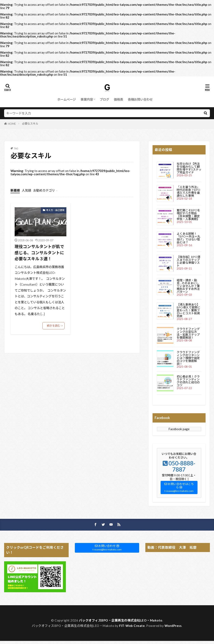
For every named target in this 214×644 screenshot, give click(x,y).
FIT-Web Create (132, 626)
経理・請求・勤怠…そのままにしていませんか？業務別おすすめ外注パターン (188, 286)
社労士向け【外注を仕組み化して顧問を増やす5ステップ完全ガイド (189, 168)
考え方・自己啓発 (55, 210)
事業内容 (87, 99)
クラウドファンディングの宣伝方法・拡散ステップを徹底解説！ (188, 333)
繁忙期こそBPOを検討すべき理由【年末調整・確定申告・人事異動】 (188, 215)
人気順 (26, 190)
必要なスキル (30, 124)
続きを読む (53, 326)
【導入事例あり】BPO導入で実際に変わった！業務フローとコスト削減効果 (188, 310)
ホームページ (67, 99)
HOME (12, 124)
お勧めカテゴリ (44, 190)
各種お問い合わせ (140, 99)
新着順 (15, 190)
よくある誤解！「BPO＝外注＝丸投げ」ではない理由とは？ (188, 238)
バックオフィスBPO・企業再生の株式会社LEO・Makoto (121, 620)
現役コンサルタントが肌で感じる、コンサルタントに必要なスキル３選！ (39, 253)
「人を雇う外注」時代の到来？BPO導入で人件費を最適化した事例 (188, 191)
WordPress (173, 626)
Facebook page (179, 429)
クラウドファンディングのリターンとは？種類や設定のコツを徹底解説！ (188, 358)
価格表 (118, 99)
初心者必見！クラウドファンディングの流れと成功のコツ (188, 381)
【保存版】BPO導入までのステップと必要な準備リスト (188, 261)
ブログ (104, 99)
